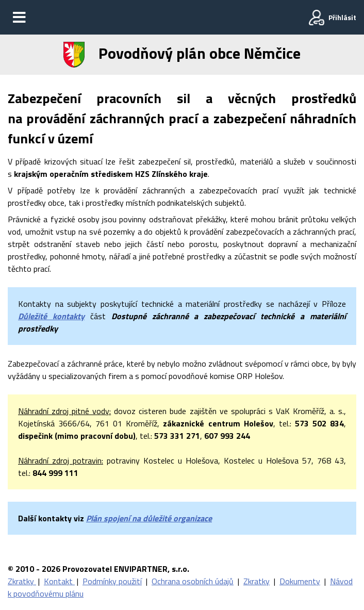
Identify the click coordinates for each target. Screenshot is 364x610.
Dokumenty (300, 581)
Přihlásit (342, 17)
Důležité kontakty (51, 316)
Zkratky (22, 581)
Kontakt (59, 581)
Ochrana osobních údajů (193, 581)
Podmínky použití (112, 581)
